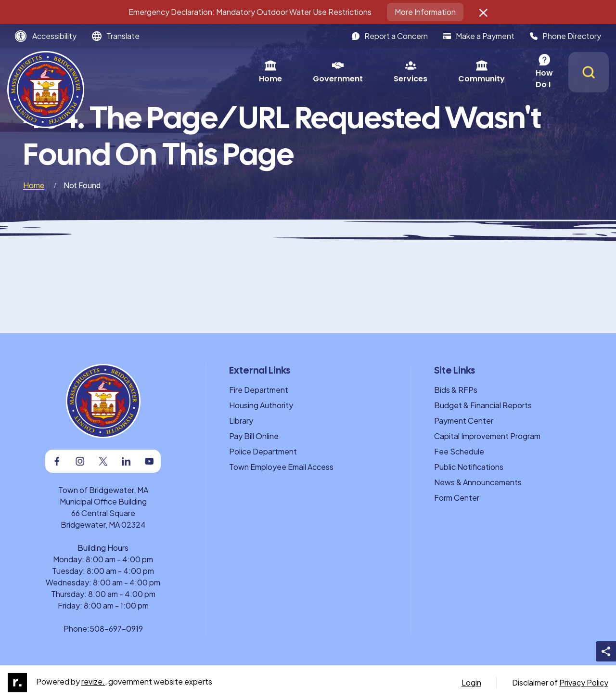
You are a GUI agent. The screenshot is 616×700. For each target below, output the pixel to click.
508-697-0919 (116, 629)
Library (241, 421)
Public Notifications (469, 467)
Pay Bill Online (254, 436)
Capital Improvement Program (487, 436)
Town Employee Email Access (281, 467)
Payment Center (464, 421)
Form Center (457, 498)
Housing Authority (261, 405)
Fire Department (259, 390)
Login (471, 682)
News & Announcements (478, 482)
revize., (94, 681)
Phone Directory (565, 36)
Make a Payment (479, 36)
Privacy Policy (584, 682)
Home (182, 72)
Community (393, 72)
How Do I (465, 72)
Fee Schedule (459, 451)
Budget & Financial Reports (483, 405)
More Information (425, 12)
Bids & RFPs (456, 390)
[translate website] (116, 36)
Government (250, 72)
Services (322, 72)
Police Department (263, 451)
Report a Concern (390, 36)
